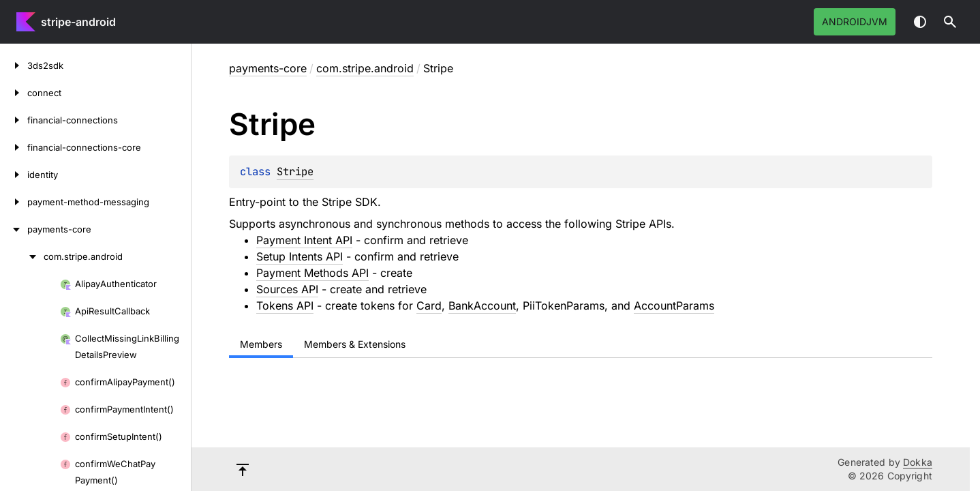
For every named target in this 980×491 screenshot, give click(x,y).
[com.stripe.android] (22, 256)
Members (261, 344)
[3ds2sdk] (14, 65)
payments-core (268, 68)
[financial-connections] (14, 120)
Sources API (287, 289)
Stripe (295, 172)
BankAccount (482, 306)
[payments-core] (14, 229)
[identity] (14, 175)
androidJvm (855, 21)
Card (429, 306)
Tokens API (285, 306)
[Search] (950, 22)
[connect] (14, 93)
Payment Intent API (304, 240)
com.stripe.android (365, 68)
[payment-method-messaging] (14, 202)
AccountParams (674, 306)
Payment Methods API (312, 273)
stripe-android (78, 22)
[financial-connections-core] (14, 147)
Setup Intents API (300, 256)
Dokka (918, 462)
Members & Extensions (355, 344)
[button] (950, 22)
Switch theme (920, 22)
